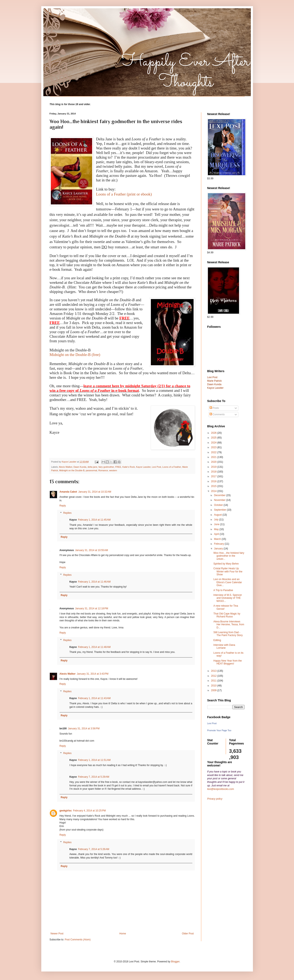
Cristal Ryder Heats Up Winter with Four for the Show (228, 571)
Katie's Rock (129, 467)
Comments (217, 414)
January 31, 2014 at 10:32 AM (95, 492)
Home (123, 934)
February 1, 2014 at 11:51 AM (94, 760)
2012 (214, 676)
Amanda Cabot (68, 492)
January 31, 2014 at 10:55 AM (91, 550)
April (217, 534)
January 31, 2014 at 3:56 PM (84, 729)
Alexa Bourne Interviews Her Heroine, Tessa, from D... (229, 625)
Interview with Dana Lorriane (224, 646)
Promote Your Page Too (219, 730)
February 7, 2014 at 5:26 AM (94, 849)
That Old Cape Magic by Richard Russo (227, 615)
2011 (214, 681)
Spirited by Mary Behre (226, 564)
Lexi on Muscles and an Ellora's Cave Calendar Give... (228, 582)
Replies (67, 513)
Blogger (175, 962)
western (113, 470)
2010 (214, 686)
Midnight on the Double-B (72, 470)
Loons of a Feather (172, 467)
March (218, 539)
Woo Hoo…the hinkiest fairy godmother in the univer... (229, 556)
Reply (63, 506)
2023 (214, 447)
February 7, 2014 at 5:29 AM (94, 777)
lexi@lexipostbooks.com (221, 789)
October (219, 505)
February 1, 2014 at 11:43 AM (94, 698)
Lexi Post (156, 467)
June (217, 524)
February (219, 544)
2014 (214, 491)
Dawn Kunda (80, 467)
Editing (217, 640)
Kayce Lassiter (143, 467)
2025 (214, 438)
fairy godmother (106, 467)
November (220, 500)
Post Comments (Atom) (78, 940)
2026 (214, 433)
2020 (214, 462)
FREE (118, 467)
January (219, 549)
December (220, 495)
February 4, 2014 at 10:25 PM (89, 811)
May (217, 529)
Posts (214, 408)
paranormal (91, 470)
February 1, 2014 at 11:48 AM (94, 647)
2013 (214, 671)
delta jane (92, 467)
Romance (103, 470)
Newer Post (57, 934)
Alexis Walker (66, 467)
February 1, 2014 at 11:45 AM (94, 520)
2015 (214, 486)
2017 (214, 476)
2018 (214, 472)
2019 (214, 467)
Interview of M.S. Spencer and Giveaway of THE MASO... (228, 598)
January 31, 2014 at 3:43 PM (93, 674)
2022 (214, 452)
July (217, 520)
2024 (214, 443)
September (220, 510)
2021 (214, 457)
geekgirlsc (66, 811)
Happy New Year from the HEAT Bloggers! (228, 662)
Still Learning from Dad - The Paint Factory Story (228, 634)
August (218, 515)
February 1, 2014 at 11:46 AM (94, 582)
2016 (214, 481)
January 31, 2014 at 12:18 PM (92, 608)
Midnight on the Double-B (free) (75, 355)
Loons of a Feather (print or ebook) (124, 194)
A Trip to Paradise (223, 590)
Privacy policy (215, 799)
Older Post (188, 934)
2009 (214, 690)
